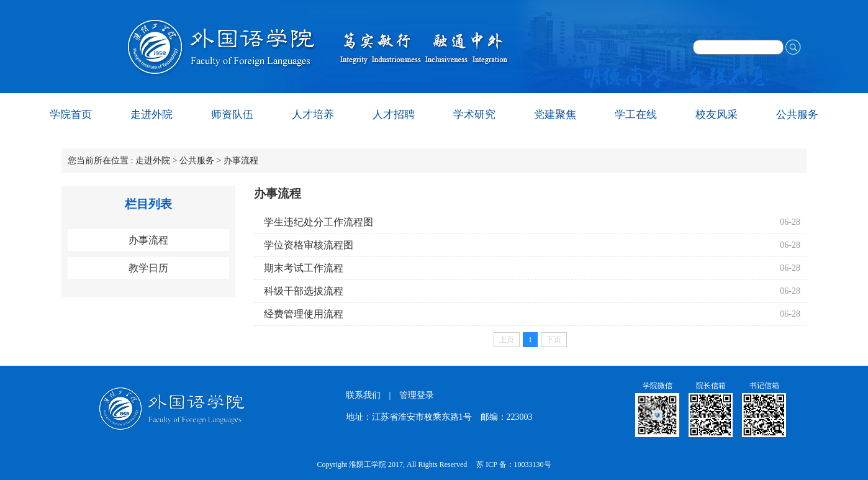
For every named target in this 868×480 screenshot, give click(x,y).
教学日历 (148, 268)
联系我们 (363, 395)
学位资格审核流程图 (309, 245)
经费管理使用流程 (304, 314)
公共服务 (797, 115)
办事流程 (241, 161)
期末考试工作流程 (304, 268)
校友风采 (717, 115)
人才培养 (313, 115)
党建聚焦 (555, 115)
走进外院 (151, 115)
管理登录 (417, 395)
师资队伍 (232, 115)
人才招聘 (394, 115)
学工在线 (636, 115)
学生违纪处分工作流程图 (319, 222)
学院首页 (71, 115)
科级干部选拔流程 (304, 291)
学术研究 (474, 115)
